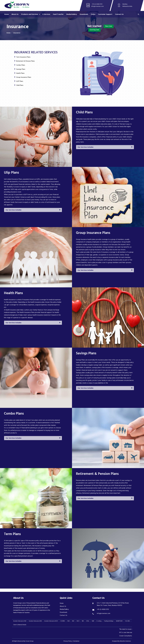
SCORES (63, 621)
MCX (78, 621)
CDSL (88, 621)
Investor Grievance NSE (20, 621)
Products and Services (30, 14)
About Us (15, 14)
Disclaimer (76, 641)
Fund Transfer (58, 14)
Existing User (94, 30)
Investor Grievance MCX (51, 621)
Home (6, 14)
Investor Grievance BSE (35, 621)
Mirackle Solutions (125, 641)
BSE (73, 621)
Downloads (84, 14)
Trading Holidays (109, 621)
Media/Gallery (72, 14)
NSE (68, 621)
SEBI (93, 621)
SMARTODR (119, 621)
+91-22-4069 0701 (97, 4)
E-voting (99, 621)
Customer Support (105, 14)
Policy (93, 14)
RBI (83, 621)
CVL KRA (127, 621)
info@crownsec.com (97, 6)
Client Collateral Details (20, 625)
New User (109, 26)
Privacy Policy (68, 641)
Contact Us (119, 14)
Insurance (17, 33)
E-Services (46, 14)
